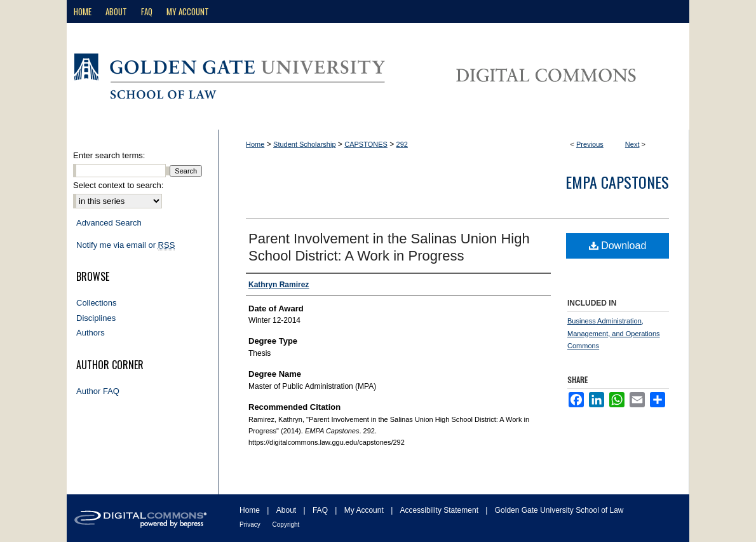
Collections (97, 303)
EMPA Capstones (617, 182)
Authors (91, 333)
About (287, 510)
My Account (365, 510)
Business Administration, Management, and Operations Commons (614, 334)
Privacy (251, 525)
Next (632, 144)
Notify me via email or (125, 245)
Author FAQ (98, 391)
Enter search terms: (109, 155)
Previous (590, 144)
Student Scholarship (304, 144)
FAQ (321, 510)
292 (402, 144)
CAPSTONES (366, 144)
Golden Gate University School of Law (559, 510)
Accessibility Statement (441, 510)
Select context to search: (118, 185)
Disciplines (96, 318)
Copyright (286, 525)
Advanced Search (109, 223)
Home (255, 144)
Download (618, 246)
